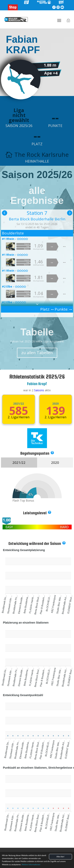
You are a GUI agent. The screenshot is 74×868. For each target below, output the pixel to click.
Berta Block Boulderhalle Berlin (37, 219)
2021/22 (19, 404)
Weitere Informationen (31, 865)
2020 (55, 404)
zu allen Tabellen (37, 353)
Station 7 (37, 213)
